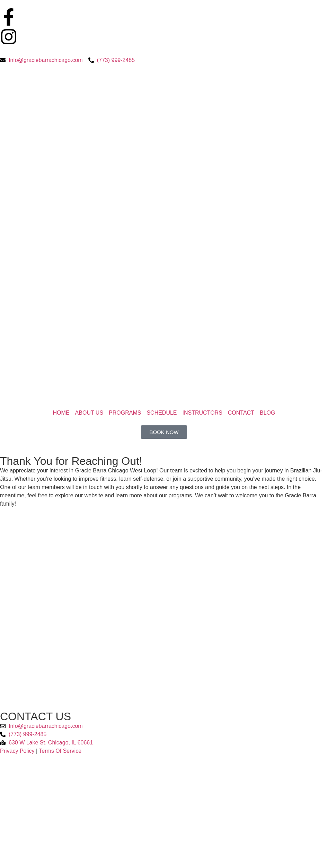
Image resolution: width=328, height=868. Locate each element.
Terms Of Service (60, 751)
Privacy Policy (17, 751)
